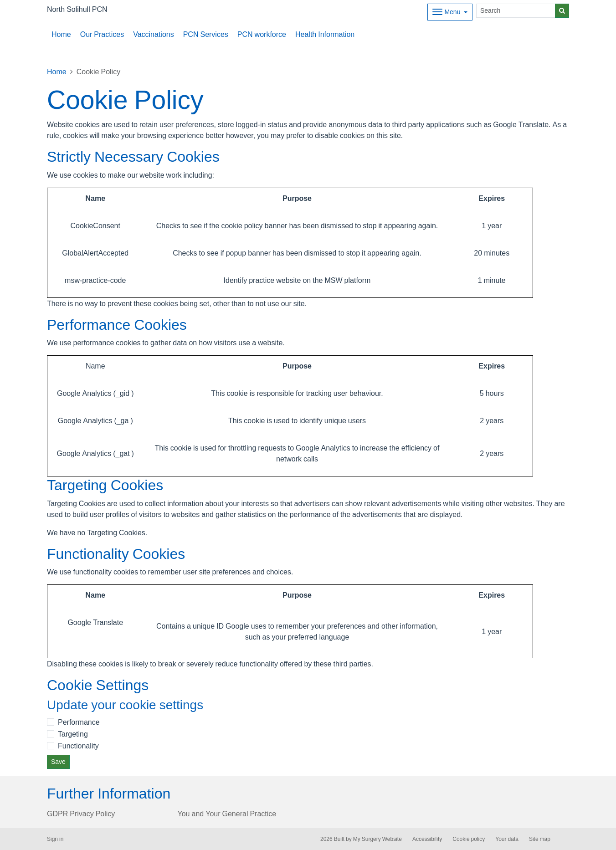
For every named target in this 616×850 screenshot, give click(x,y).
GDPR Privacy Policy (81, 814)
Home (61, 34)
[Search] (516, 11)
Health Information (325, 34)
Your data (507, 839)
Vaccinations (154, 34)
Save (58, 762)
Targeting (73, 734)
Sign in (55, 839)
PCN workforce (262, 34)
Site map (540, 839)
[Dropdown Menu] (450, 12)
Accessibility (427, 839)
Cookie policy (469, 839)
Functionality (78, 746)
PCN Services (206, 34)
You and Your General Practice (227, 814)
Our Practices (102, 34)
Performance (79, 722)
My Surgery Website (377, 839)
